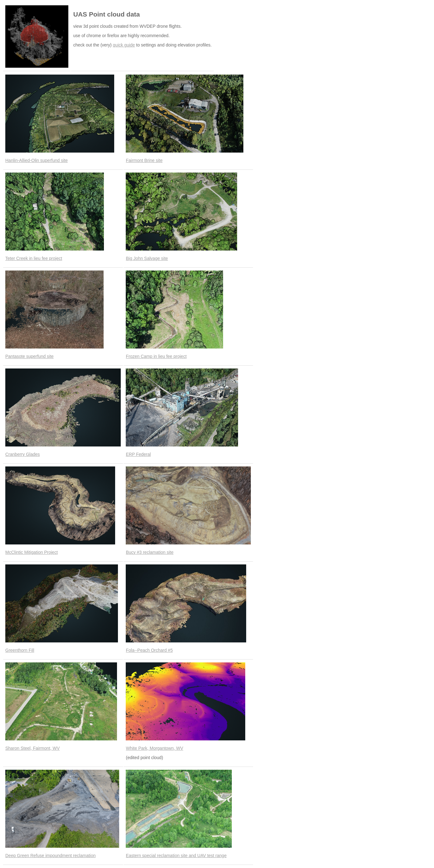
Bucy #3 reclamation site (150, 552)
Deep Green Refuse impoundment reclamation (51, 856)
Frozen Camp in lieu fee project (156, 356)
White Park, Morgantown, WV (154, 748)
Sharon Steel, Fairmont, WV (32, 748)
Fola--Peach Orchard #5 (149, 650)
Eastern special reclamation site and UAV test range (176, 856)
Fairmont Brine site (144, 160)
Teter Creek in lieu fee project (34, 258)
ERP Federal (138, 454)
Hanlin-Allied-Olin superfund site (37, 160)
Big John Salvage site (147, 258)
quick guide (124, 45)
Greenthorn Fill (20, 650)
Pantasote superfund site (29, 356)
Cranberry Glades (23, 454)
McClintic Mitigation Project (32, 552)
